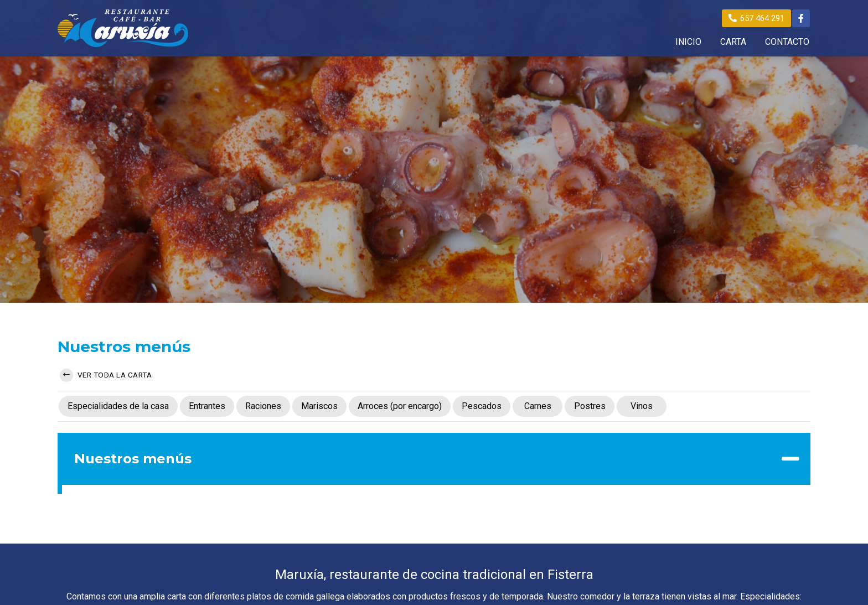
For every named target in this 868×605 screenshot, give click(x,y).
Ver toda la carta (106, 375)
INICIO (688, 42)
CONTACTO (787, 42)
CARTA (733, 42)
